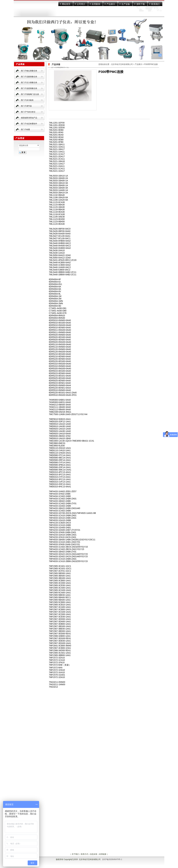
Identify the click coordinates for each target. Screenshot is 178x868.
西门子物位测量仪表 (29, 71)
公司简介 (81, 4)
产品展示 (111, 4)
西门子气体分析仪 (28, 112)
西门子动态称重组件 (29, 124)
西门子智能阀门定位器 (30, 94)
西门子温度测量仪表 (29, 88)
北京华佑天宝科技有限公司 (122, 64)
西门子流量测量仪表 (29, 77)
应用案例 (96, 4)
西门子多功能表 (27, 100)
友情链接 (103, 854)
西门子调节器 (26, 106)
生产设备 (126, 4)
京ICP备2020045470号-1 (112, 859)
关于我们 (75, 854)
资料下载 (141, 4)
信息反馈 (94, 854)
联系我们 (155, 4)
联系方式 (84, 854)
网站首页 (66, 4)
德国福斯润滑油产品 (29, 118)
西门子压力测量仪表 (29, 83)
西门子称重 (25, 130)
